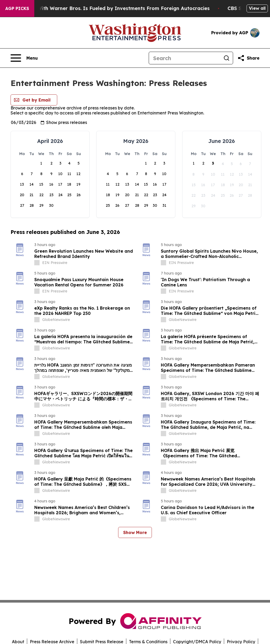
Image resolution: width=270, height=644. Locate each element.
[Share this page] (248, 58)
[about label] (37, 263)
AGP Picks (17, 8)
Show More (135, 532)
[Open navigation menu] (24, 58)
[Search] (185, 58)
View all (257, 8)
